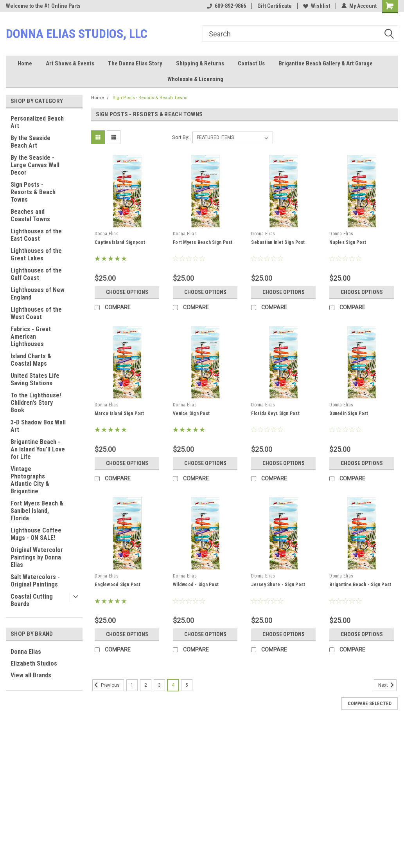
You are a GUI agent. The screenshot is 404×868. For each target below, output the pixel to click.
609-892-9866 (226, 6)
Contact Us (251, 63)
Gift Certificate (275, 6)
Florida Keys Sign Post (275, 413)
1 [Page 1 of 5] (132, 685)
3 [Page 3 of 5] (159, 685)
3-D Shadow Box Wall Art (38, 426)
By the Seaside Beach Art (31, 142)
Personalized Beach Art (37, 122)
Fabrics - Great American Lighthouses (31, 337)
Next (387, 685)
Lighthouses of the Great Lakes (36, 254)
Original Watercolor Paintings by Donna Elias (37, 557)
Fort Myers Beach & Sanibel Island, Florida (37, 511)
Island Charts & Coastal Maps (31, 360)
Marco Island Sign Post (119, 413)
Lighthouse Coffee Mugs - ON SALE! (36, 534)
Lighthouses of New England (38, 294)
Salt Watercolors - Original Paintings (35, 581)
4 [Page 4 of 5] (173, 685)
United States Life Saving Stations (35, 379)
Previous (106, 685)
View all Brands (31, 675)
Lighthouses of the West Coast (36, 313)
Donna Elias (26, 652)
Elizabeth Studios (34, 663)
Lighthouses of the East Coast (36, 235)
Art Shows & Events (70, 63)
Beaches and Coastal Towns (30, 215)
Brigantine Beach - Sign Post (360, 585)
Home (25, 63)
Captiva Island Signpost (120, 242)
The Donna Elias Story (135, 63)
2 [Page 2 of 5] (146, 685)
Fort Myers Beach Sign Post (203, 242)
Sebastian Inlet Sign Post (278, 242)
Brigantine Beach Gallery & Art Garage (326, 63)
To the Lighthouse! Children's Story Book (36, 403)
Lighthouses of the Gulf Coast (36, 274)
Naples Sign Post (348, 242)
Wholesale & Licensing (195, 79)
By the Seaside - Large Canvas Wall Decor (35, 165)
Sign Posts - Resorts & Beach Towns (33, 192)
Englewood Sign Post (118, 585)
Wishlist (317, 6)
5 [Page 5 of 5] (187, 685)
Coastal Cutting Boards (32, 600)
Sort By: (181, 137)
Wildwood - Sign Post (196, 585)
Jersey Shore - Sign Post (278, 585)
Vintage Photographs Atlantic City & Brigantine (30, 480)
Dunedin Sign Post (349, 413)
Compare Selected (370, 704)
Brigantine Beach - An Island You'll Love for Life (38, 449)
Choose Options (127, 292)
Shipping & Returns (200, 63)
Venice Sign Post (191, 413)
